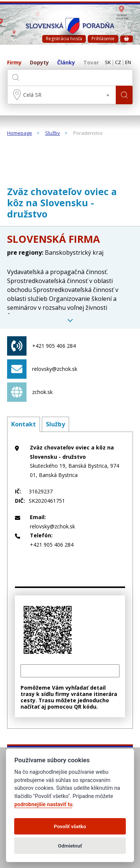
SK (108, 63)
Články (66, 63)
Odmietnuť (70, 846)
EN (128, 63)
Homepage (20, 133)
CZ (118, 63)
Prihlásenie (103, 39)
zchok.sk (30, 392)
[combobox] (62, 95)
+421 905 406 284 (41, 346)
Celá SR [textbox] (32, 95)
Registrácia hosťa (64, 39)
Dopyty (39, 63)
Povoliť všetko (70, 826)
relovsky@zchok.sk (42, 369)
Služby (53, 133)
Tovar (91, 63)
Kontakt (24, 424)
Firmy (14, 63)
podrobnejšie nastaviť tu (43, 805)
